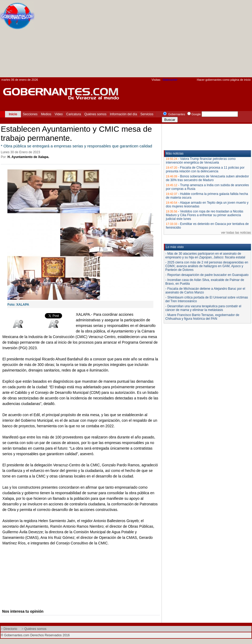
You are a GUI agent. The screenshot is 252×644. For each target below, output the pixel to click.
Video (59, 114)
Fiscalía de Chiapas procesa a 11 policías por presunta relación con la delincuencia (205, 169)
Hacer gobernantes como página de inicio (224, 80)
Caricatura (74, 114)
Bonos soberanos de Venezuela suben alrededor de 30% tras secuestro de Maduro (207, 178)
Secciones (30, 114)
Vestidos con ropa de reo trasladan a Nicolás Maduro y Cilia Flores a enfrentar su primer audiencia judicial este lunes (205, 215)
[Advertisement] (180, 40)
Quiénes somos (95, 114)
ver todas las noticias (236, 233)
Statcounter (170, 80)
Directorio (10, 629)
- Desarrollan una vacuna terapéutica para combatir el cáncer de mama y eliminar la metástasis (203, 308)
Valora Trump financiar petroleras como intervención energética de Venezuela (201, 161)
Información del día (123, 114)
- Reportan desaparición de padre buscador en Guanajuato (207, 275)
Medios (46, 114)
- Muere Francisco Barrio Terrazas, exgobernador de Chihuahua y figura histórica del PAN (202, 317)
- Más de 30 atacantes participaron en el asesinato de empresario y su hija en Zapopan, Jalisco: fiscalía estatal (205, 255)
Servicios (147, 114)
